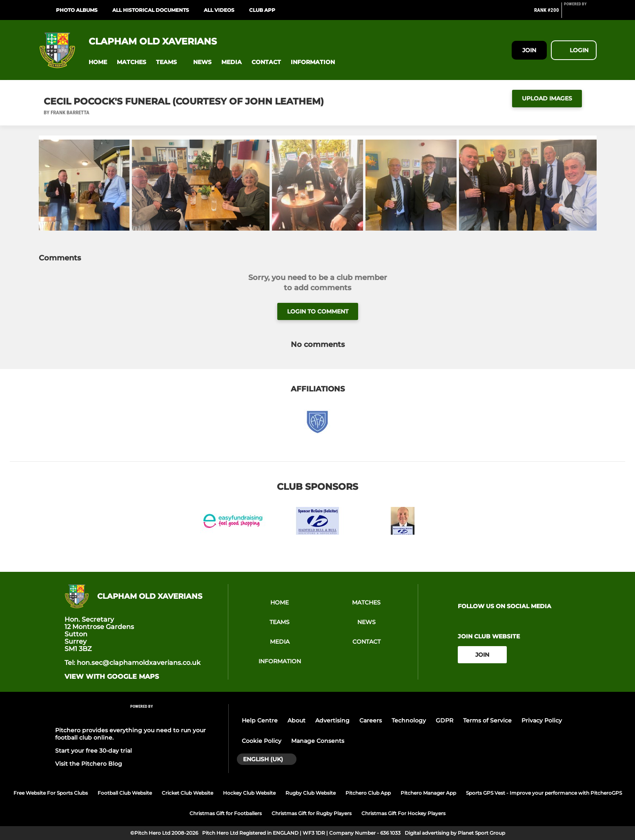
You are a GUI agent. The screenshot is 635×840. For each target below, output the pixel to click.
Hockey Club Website (249, 793)
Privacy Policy (542, 720)
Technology (409, 720)
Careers (371, 720)
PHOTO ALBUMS (77, 10)
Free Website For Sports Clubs (51, 793)
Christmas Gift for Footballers (226, 813)
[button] (98, 62)
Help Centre (260, 720)
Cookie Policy (262, 741)
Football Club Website (125, 793)
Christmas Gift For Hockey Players (403, 813)
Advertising (332, 720)
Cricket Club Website (187, 793)
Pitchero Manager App (428, 793)
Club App (262, 10)
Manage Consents (318, 741)
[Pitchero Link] (580, 13)
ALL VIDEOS (219, 10)
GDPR (445, 720)
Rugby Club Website (311, 793)
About (296, 720)
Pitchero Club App (368, 793)
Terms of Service (487, 720)
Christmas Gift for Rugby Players (312, 813)
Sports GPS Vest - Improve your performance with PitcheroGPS (544, 793)
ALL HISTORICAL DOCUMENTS (151, 10)
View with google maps (112, 677)
